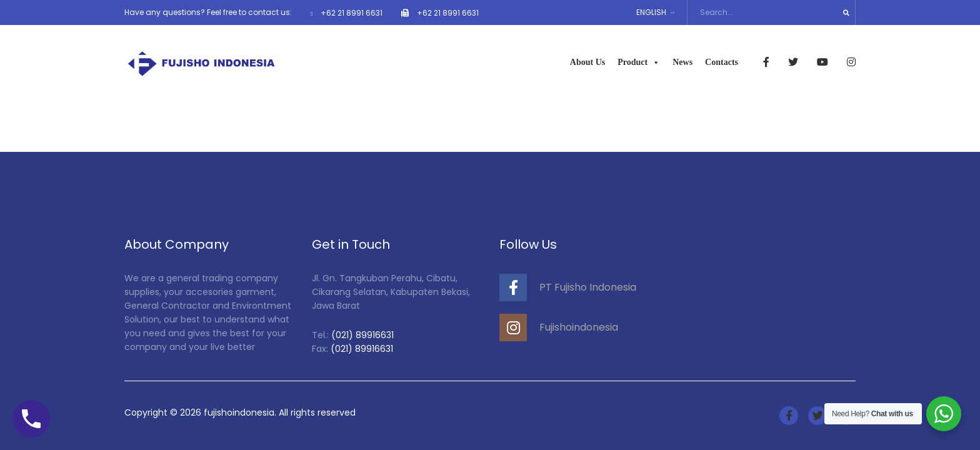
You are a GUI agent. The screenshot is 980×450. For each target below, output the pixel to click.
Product (639, 62)
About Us (587, 62)
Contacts (722, 62)
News (682, 62)
